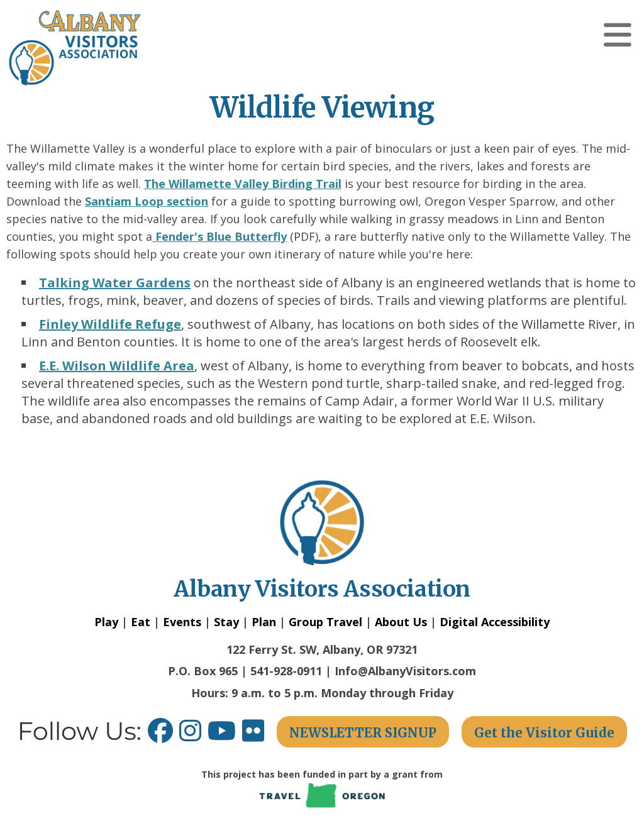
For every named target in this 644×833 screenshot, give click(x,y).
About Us (401, 622)
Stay (226, 622)
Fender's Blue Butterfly (219, 236)
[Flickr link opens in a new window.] (259, 735)
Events (182, 622)
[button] (618, 35)
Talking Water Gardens (115, 283)
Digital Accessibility (495, 622)
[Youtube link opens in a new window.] (225, 735)
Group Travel (325, 622)
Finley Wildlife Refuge (110, 324)
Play (106, 622)
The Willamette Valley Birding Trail (243, 184)
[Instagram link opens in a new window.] (193, 735)
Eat (141, 622)
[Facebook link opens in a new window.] (160, 735)
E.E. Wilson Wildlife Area (117, 366)
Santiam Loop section (147, 201)
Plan (264, 622)
